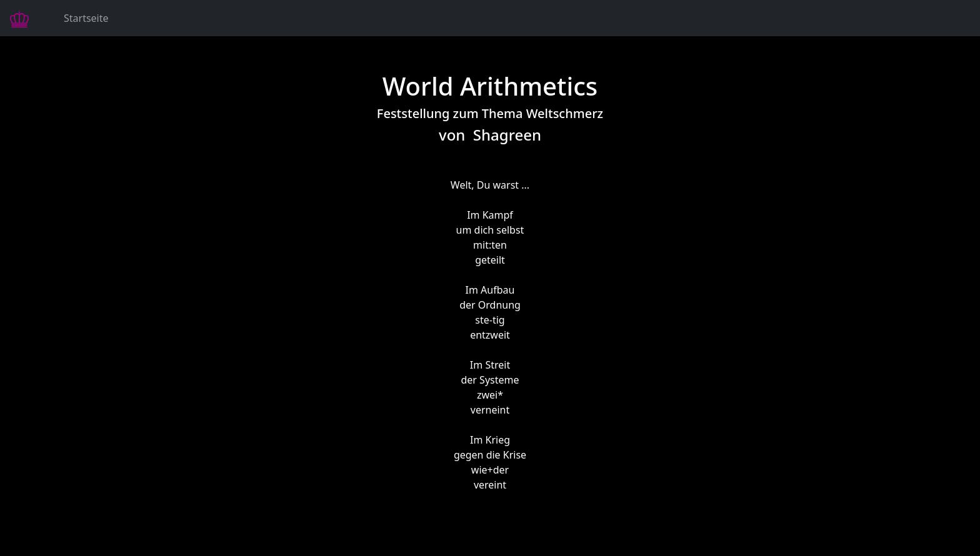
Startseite (86, 18)
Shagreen (507, 135)
